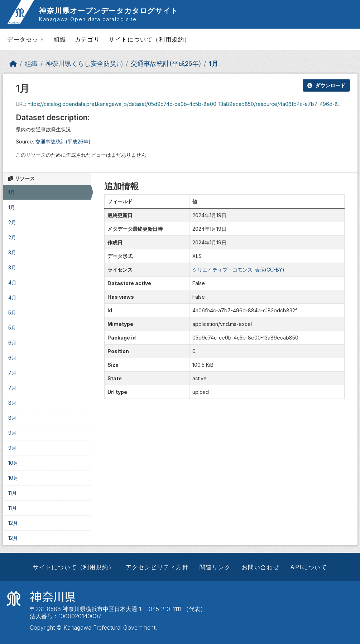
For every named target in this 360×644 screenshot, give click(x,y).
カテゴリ (87, 39)
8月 (12, 403)
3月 (12, 252)
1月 (213, 64)
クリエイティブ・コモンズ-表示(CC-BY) (238, 270)
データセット (26, 39)
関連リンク (215, 567)
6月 (12, 343)
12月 (13, 523)
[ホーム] (13, 64)
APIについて (309, 567)
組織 (60, 39)
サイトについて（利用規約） (150, 39)
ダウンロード (326, 85)
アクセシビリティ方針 (157, 567)
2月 (12, 222)
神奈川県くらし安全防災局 (84, 64)
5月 (12, 313)
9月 (12, 433)
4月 (12, 282)
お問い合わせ (261, 567)
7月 (12, 373)
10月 (13, 463)
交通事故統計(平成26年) (166, 64)
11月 (13, 493)
